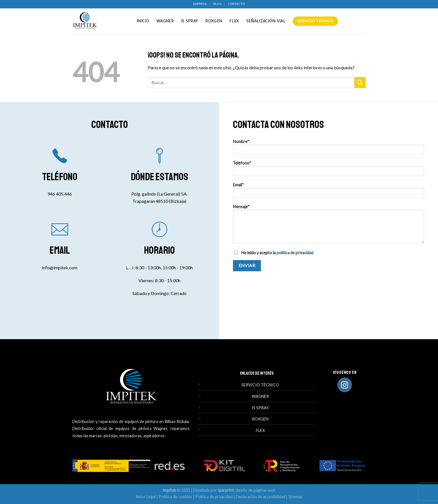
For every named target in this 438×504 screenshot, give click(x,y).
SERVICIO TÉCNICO (260, 385)
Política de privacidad (214, 497)
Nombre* (328, 149)
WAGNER (260, 396)
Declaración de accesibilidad (260, 497)
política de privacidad (295, 253)
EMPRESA (200, 4)
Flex (234, 21)
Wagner (165, 21)
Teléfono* (328, 170)
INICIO (143, 21)
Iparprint (226, 490)
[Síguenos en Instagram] (345, 385)
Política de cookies (175, 497)
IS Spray (190, 21)
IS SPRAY (260, 408)
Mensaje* (328, 226)
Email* (328, 192)
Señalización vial (266, 21)
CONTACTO (236, 4)
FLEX (260, 430)
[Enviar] (360, 83)
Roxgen (214, 21)
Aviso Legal (146, 497)
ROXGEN (260, 419)
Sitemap (295, 497)
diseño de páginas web (255, 490)
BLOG (218, 4)
